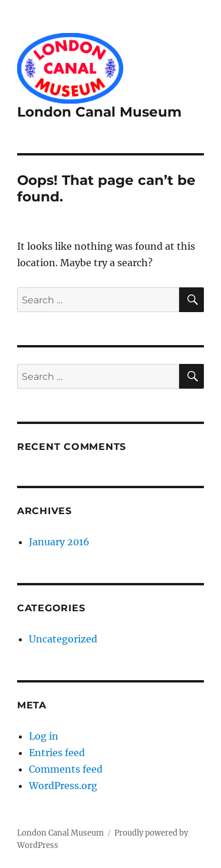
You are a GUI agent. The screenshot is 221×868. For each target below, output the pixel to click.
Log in (44, 736)
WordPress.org (63, 786)
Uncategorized (63, 639)
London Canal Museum (99, 112)
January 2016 (59, 542)
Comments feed (66, 769)
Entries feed (57, 753)
